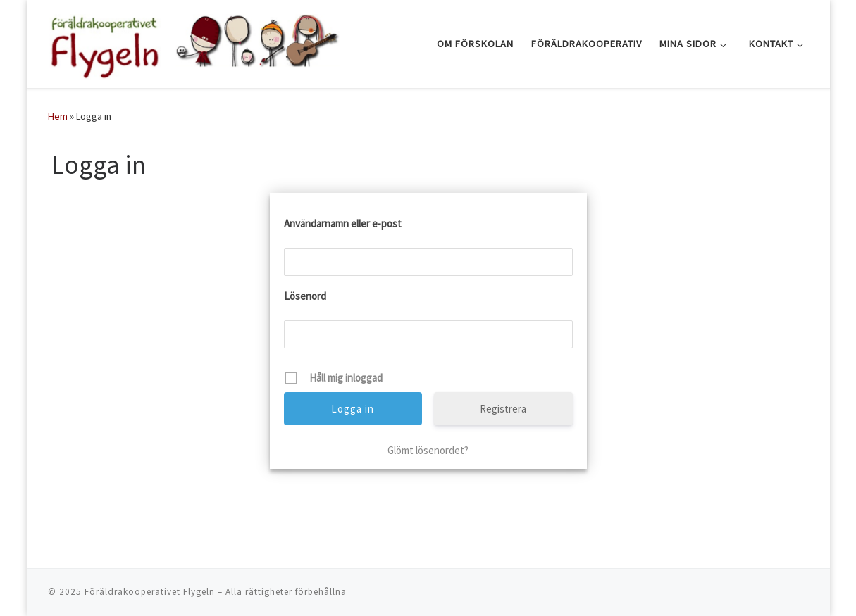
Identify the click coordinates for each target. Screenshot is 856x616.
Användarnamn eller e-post (343, 224)
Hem (58, 116)
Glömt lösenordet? (428, 450)
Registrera (503, 409)
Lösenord (305, 296)
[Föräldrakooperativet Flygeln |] (194, 41)
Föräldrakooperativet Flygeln (150, 592)
